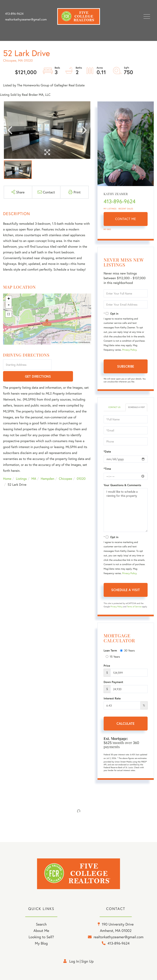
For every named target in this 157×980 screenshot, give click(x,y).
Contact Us (114, 407)
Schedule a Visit (136, 407)
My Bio (107, 229)
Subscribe (126, 366)
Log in (74, 961)
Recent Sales (126, 209)
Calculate (126, 723)
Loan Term (110, 650)
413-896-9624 (14, 14)
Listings (21, 467)
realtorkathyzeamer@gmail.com (26, 19)
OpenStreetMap (70, 342)
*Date (107, 452)
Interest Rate (112, 698)
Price (107, 666)
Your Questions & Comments (122, 485)
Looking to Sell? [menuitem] (41, 937)
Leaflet (55, 342)
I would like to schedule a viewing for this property (126, 510)
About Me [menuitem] (41, 930)
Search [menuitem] (41, 924)
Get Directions (72, 365)
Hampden (47, 467)
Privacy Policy (129, 350)
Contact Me (126, 219)
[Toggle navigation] (147, 16)
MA (34, 467)
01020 (81, 467)
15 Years (113, 657)
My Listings (110, 209)
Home (7, 467)
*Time (107, 469)
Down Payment (113, 682)
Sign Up (87, 961)
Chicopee (66, 467)
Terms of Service (134, 607)
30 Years (127, 650)
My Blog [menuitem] (41, 943)
